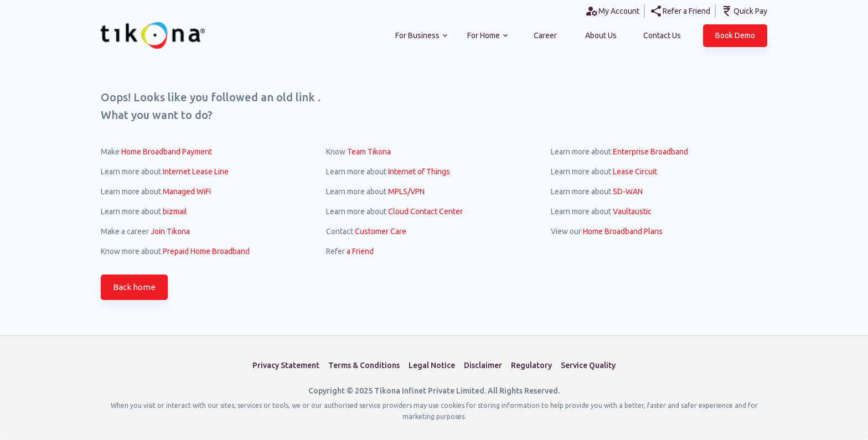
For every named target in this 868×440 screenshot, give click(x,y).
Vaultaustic (632, 211)
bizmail (175, 211)
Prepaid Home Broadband (206, 251)
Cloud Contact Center (425, 211)
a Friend (360, 251)
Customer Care (381, 231)
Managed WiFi (187, 191)
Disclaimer (483, 365)
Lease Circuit (635, 172)
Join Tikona (170, 231)
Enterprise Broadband (650, 152)
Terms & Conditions (364, 365)
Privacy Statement (286, 365)
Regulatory (531, 365)
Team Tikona (369, 152)
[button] (735, 36)
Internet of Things (419, 172)
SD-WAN (628, 191)
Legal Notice (432, 365)
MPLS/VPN (406, 191)
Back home (134, 287)
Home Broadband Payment (167, 152)
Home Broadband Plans (623, 231)
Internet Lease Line (196, 172)
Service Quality (588, 365)
